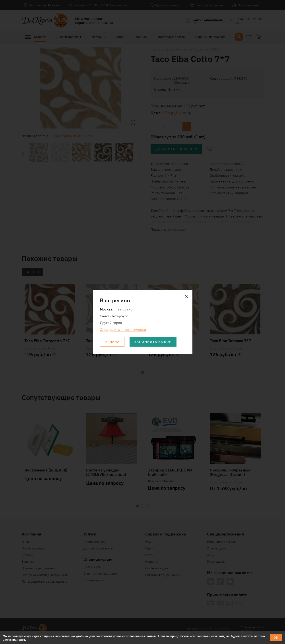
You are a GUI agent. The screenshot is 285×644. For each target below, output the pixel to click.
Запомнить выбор (153, 342)
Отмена (112, 342)
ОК (276, 638)
